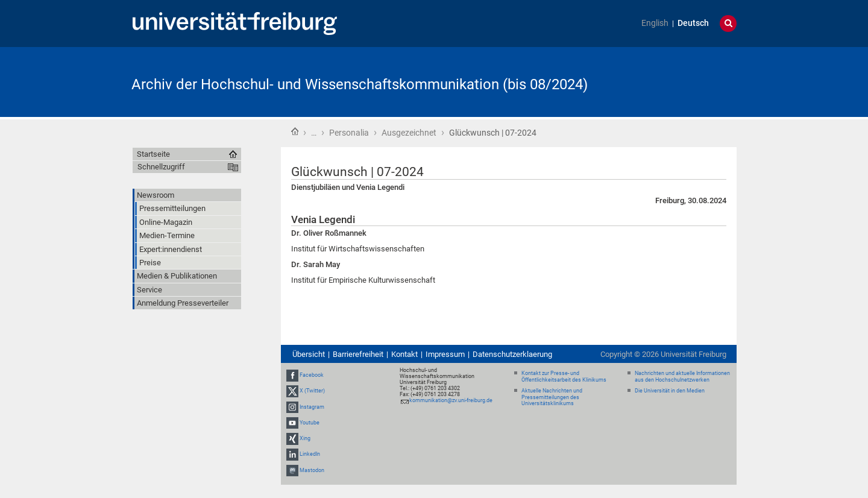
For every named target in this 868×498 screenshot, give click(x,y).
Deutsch (693, 23)
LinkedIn (310, 454)
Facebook (312, 375)
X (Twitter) (312, 391)
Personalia (349, 133)
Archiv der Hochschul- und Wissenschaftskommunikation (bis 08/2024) (360, 84)
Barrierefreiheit (358, 354)
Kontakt (404, 354)
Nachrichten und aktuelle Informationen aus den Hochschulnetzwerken (682, 377)
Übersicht (309, 354)
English (655, 23)
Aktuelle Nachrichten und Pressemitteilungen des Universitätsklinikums (552, 397)
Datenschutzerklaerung (512, 354)
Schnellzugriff (161, 167)
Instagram (312, 407)
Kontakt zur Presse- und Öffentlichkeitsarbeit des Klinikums (564, 377)
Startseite (295, 131)
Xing (305, 438)
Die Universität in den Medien (670, 391)
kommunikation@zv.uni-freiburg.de (451, 400)
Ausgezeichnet (409, 133)
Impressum (445, 354)
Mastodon (312, 470)
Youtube (310, 423)
